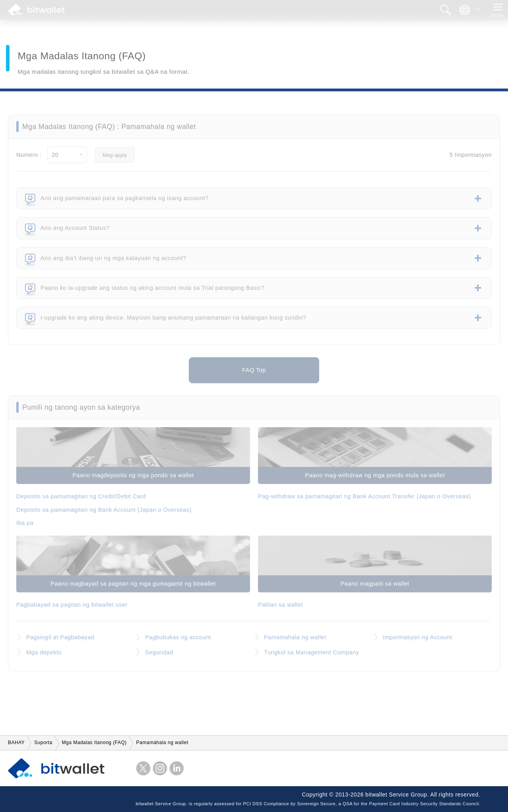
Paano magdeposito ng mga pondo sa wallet (133, 479)
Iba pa (25, 527)
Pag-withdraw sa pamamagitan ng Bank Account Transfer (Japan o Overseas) (364, 500)
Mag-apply (115, 159)
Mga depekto (44, 656)
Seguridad (159, 656)
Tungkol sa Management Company (312, 656)
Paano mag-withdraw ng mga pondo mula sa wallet (375, 479)
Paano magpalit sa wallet (375, 588)
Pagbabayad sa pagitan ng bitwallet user (72, 609)
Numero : (29, 159)
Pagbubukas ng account (178, 641)
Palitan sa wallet (280, 609)
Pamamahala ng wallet (295, 641)
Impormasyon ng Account (418, 641)
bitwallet (36, 10)
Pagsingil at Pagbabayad (60, 641)
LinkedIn (177, 768)
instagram (160, 768)
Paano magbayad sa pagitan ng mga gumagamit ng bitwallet (133, 588)
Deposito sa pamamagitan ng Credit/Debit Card (81, 500)
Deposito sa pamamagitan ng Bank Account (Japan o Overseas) (104, 514)
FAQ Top (254, 374)
